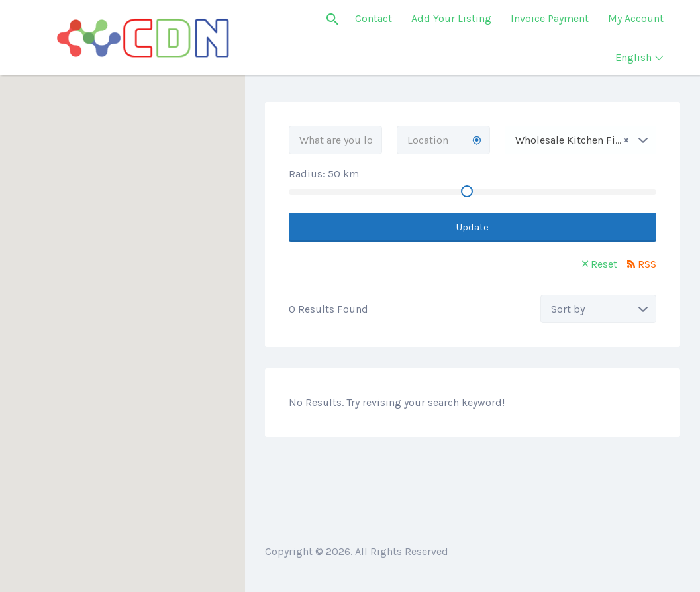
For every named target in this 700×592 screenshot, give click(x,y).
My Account (636, 18)
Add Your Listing (451, 18)
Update (473, 227)
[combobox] (580, 140)
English (633, 57)
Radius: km (324, 174)
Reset (604, 264)
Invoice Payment (550, 18)
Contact (374, 18)
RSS (647, 264)
